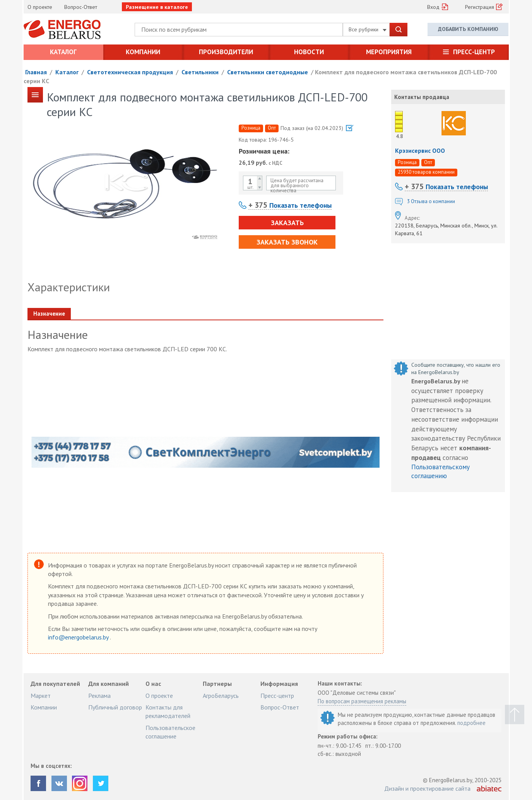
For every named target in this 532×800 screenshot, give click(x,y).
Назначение (49, 314)
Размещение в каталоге (157, 7)
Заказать (287, 223)
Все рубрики (368, 29)
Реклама (99, 696)
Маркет (41, 696)
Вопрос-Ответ (81, 7)
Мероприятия (389, 52)
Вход (433, 7)
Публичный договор (115, 707)
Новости (309, 52)
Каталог (63, 52)
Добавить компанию (468, 29)
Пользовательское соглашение (170, 732)
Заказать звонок (287, 242)
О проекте (40, 7)
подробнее (471, 723)
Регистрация (480, 7)
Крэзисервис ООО (420, 150)
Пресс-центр (474, 52)
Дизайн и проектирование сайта (427, 788)
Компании (143, 52)
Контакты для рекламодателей (168, 711)
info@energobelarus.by (79, 637)
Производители (226, 52)
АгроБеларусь (221, 696)
